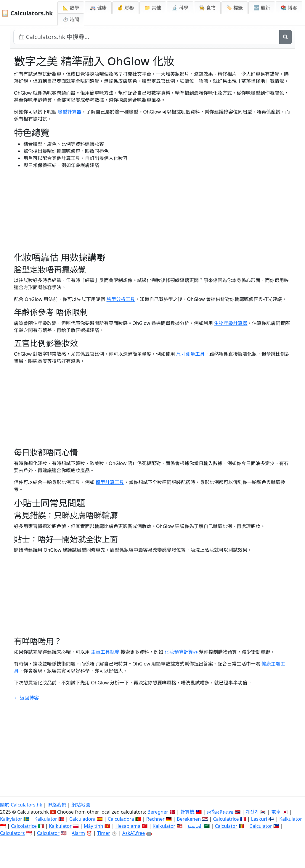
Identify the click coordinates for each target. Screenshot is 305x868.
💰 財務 (126, 8)
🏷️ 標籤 (235, 8)
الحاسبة (195, 826)
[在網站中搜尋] (146, 37)
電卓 (276, 812)
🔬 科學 (180, 8)
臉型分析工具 (121, 299)
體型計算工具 (110, 482)
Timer (104, 833)
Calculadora (82, 819)
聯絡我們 (57, 805)
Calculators (12, 833)
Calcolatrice (24, 826)
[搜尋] (285, 37)
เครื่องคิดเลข (220, 812)
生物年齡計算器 (231, 323)
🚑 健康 (98, 8)
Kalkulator (46, 819)
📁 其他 (153, 8)
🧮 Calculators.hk (27, 13)
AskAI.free (134, 833)
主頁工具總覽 (105, 652)
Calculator (226, 826)
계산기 (252, 812)
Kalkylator (11, 819)
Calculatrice (226, 819)
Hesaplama (128, 826)
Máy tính (94, 826)
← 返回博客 (26, 698)
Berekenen (189, 819)
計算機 (187, 812)
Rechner (155, 819)
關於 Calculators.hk (21, 805)
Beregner (158, 812)
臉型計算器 (70, 112)
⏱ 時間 (71, 20)
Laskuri (259, 819)
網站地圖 (81, 805)
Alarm (78, 833)
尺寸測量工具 (190, 354)
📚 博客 (289, 8)
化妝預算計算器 (181, 652)
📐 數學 (71, 8)
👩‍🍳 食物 (207, 8)
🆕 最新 (262, 8)
